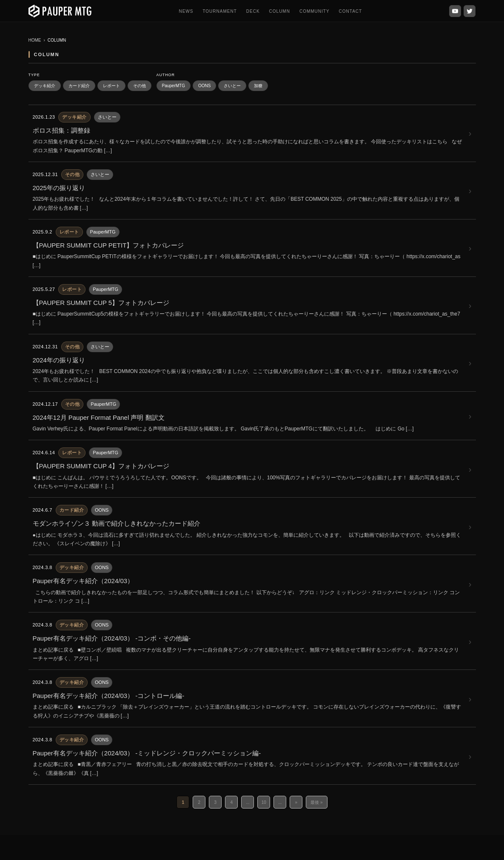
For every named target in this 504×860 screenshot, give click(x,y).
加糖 (258, 86)
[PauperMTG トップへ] (60, 11)
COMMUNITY (315, 11)
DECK (253, 11)
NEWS (186, 11)
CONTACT (351, 11)
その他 (140, 86)
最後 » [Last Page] (316, 802)
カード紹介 (79, 86)
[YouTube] (455, 11)
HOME (35, 40)
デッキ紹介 (45, 86)
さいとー (232, 86)
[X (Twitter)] (470, 11)
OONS (204, 86)
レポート (111, 86)
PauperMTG (174, 86)
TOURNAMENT (219, 11)
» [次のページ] (296, 802)
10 (264, 802)
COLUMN (280, 11)
